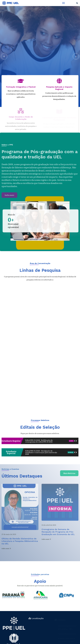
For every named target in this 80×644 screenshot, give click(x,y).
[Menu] (63, 3)
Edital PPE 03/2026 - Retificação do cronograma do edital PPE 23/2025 (39, 441)
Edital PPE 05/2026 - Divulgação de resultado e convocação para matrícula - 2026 (42, 452)
